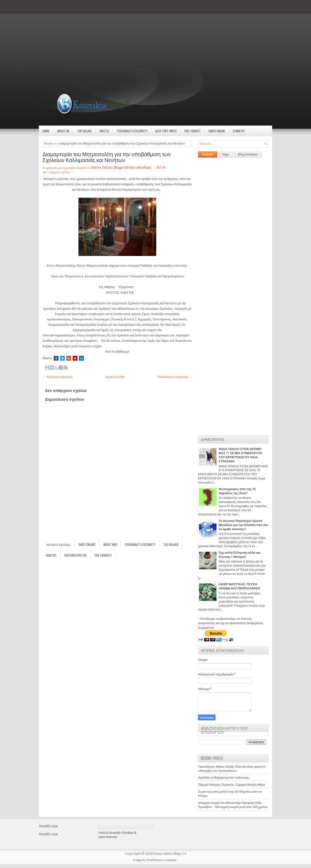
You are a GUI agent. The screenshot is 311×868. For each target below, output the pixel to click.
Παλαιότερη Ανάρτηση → (175, 377)
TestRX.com (48, 826)
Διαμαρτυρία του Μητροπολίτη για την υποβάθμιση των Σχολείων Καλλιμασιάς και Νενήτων (107, 157)
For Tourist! (103, 555)
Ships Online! (87, 545)
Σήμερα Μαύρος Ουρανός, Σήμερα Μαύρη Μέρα (231, 785)
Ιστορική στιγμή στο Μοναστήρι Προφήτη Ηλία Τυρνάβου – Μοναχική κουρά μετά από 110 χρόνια (233, 805)
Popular (208, 154)
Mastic (104, 131)
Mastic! (51, 555)
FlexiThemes (154, 860)
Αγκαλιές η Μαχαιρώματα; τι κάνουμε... (225, 778)
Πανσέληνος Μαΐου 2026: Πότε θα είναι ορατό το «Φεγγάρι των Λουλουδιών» (232, 769)
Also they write (166, 131)
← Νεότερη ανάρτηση (57, 377)
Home (46, 131)
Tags (226, 154)
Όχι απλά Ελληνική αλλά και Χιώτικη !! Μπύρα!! (240, 555)
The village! (171, 545)
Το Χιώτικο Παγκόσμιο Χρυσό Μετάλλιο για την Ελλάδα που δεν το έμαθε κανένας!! (243, 525)
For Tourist (193, 131)
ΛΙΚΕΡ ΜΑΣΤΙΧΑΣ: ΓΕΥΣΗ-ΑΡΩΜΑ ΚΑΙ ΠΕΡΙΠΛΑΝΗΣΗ (239, 586)
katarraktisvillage (168, 854)
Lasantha (171, 860)
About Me (63, 131)
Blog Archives (248, 154)
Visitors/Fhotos (75, 555)
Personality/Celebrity (132, 131)
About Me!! (110, 545)
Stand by (239, 131)
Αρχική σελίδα (115, 377)
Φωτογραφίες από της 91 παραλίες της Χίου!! (237, 491)
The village (85, 131)
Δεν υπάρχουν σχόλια (56, 172)
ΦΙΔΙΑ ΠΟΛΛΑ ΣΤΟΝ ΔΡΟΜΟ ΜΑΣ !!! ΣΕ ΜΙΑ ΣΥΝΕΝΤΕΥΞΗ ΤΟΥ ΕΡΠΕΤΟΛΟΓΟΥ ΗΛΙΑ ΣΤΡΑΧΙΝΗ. (240, 455)
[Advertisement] (146, 34)
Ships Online (217, 131)
